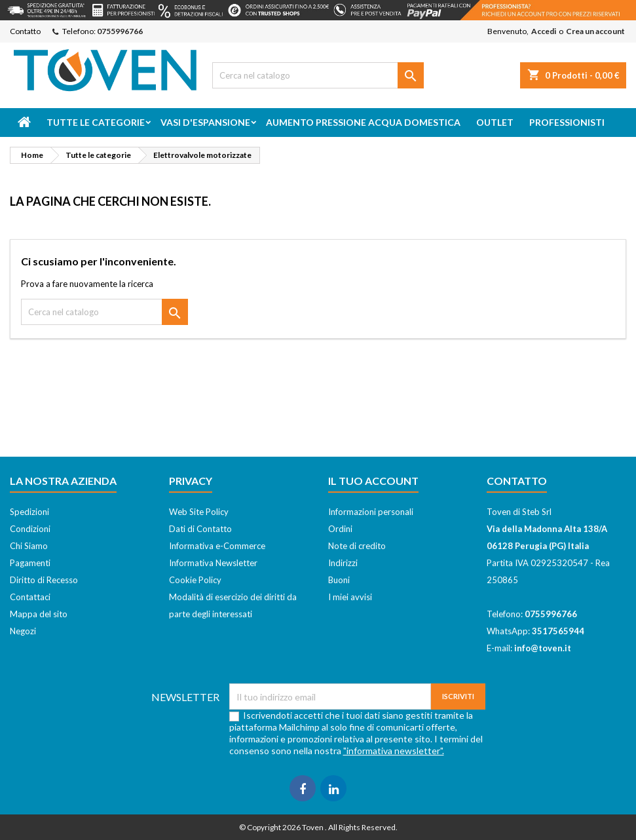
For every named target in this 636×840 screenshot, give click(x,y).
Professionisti (567, 122)
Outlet (495, 122)
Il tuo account (373, 481)
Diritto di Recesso (44, 580)
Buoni (339, 580)
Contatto (25, 31)
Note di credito (357, 546)
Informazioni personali (371, 512)
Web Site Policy (199, 512)
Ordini (340, 529)
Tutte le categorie (96, 122)
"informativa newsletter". (394, 751)
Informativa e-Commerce (217, 546)
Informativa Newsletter (213, 563)
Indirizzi (343, 563)
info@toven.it (543, 648)
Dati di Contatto (200, 529)
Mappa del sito (39, 614)
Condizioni (30, 529)
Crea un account (595, 31)
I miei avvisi (350, 597)
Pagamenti (30, 563)
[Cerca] (318, 75)
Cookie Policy (195, 580)
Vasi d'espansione (205, 122)
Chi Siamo (29, 546)
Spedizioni (29, 512)
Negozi (23, 631)
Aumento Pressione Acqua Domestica (363, 122)
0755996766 (120, 31)
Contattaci (30, 597)
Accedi (544, 31)
